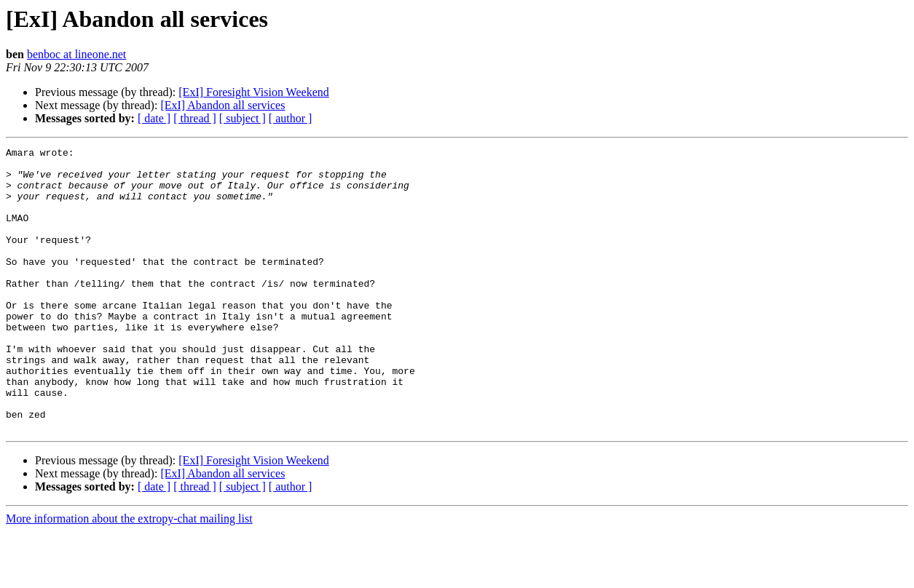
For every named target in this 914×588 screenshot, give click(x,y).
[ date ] (154, 118)
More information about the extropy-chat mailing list (129, 575)
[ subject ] (243, 118)
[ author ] (291, 118)
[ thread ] (195, 118)
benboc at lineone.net (76, 54)
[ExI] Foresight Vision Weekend (253, 92)
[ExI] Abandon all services (222, 105)
